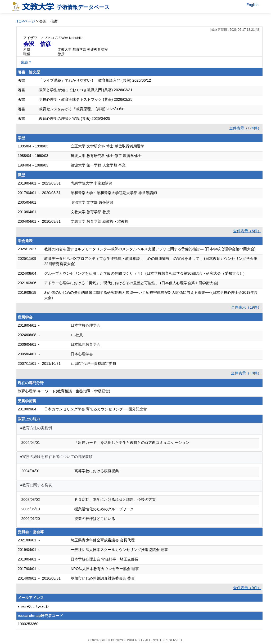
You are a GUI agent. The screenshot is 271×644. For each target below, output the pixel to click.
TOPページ (26, 21)
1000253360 (28, 624)
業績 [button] (24, 62)
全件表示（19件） (246, 307)
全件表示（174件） (245, 128)
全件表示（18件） (246, 373)
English (252, 5)
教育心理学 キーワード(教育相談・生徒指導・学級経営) (64, 391)
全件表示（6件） (247, 231)
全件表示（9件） (247, 588)
